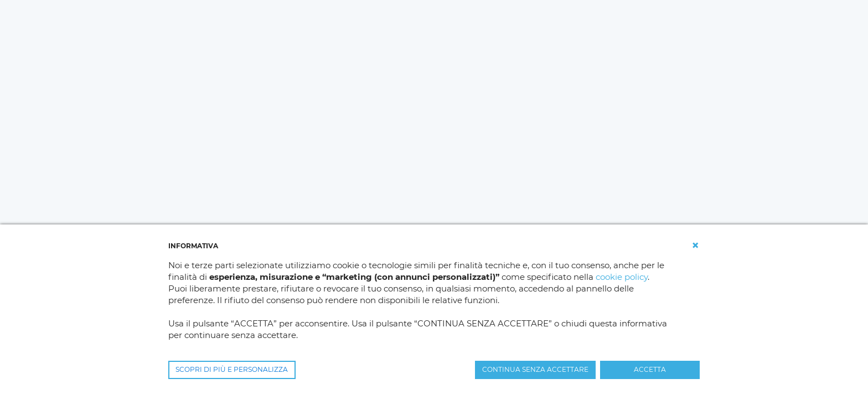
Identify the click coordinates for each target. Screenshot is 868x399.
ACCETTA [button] (650, 369)
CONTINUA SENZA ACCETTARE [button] (535, 369)
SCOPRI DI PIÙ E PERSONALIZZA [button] (232, 369)
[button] (695, 245)
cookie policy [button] (622, 277)
